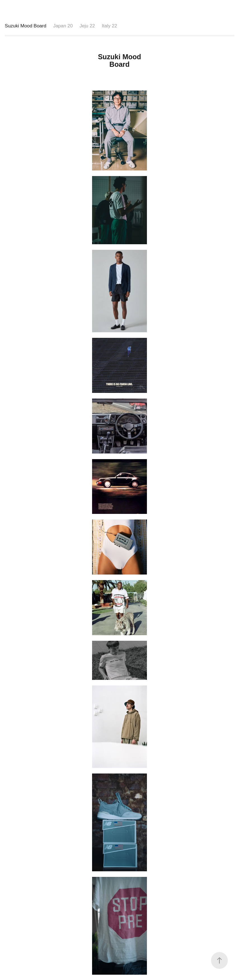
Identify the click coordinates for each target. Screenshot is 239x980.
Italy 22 (110, 26)
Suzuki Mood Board (25, 26)
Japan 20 (63, 26)
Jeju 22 (87, 26)
